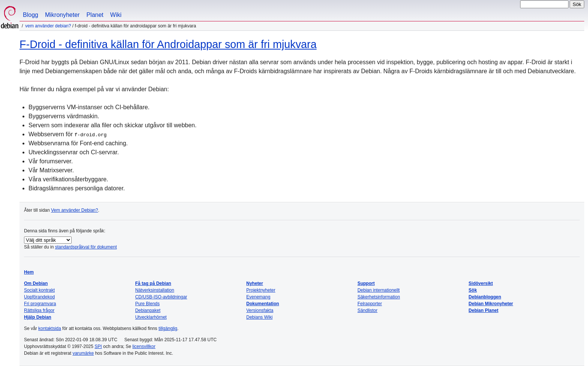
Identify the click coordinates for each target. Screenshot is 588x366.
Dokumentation (263, 304)
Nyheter (255, 283)
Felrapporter (370, 304)
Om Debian (36, 283)
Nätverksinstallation (154, 290)
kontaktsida (50, 328)
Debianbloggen (485, 297)
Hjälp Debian (38, 317)
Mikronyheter (62, 15)
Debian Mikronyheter (491, 304)
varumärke (83, 353)
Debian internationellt (379, 290)
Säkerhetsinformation (379, 297)
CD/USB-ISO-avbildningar (161, 297)
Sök (473, 290)
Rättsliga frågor (39, 310)
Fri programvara (40, 304)
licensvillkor (144, 346)
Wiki (116, 15)
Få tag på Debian (153, 283)
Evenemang (258, 297)
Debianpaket (148, 310)
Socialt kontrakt (39, 290)
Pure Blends (147, 304)
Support (366, 283)
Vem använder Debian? (48, 26)
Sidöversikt (481, 283)
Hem (29, 272)
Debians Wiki (259, 317)
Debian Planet (484, 310)
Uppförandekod (39, 297)
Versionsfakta (260, 310)
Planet (95, 15)
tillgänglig (168, 328)
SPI (98, 346)
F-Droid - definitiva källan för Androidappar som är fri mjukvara (168, 44)
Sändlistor (367, 310)
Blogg (31, 15)
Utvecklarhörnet (151, 317)
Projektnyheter (261, 290)
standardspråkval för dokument (86, 247)
